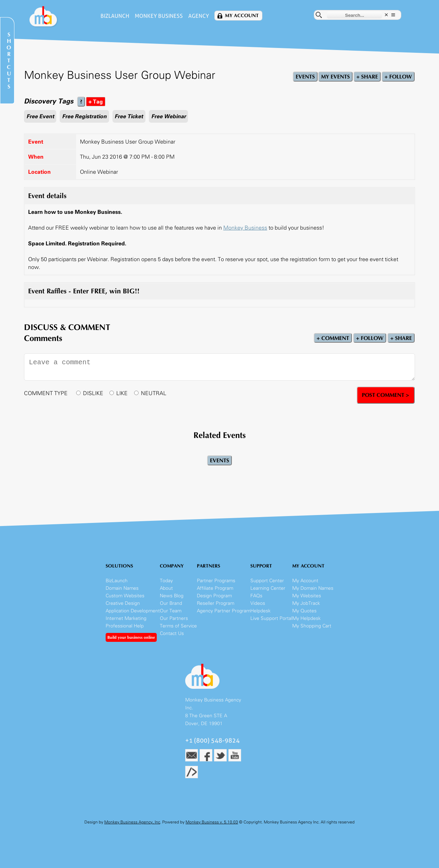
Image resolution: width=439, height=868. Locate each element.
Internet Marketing (126, 618)
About (166, 588)
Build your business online (131, 637)
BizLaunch (115, 16)
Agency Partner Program (224, 611)
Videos (258, 603)
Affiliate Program (215, 588)
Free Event (40, 116)
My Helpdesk (306, 618)
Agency (199, 16)
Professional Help (125, 626)
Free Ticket (129, 116)
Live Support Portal (271, 618)
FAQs (256, 596)
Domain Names (122, 588)
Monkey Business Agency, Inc (132, 822)
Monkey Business (159, 16)
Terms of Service (178, 626)
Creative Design (123, 603)
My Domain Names (313, 588)
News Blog (172, 596)
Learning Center (268, 588)
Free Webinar (169, 116)
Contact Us (172, 633)
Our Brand (171, 603)
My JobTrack (306, 603)
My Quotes (304, 611)
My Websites (307, 596)
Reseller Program (216, 603)
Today (166, 581)
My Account (242, 16)
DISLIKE (93, 393)
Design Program (214, 596)
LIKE (122, 393)
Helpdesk (260, 611)
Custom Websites (125, 596)
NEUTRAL (154, 393)
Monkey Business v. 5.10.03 (212, 822)
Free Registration (84, 116)
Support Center (267, 581)
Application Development (133, 611)
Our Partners (174, 618)
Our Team (171, 611)
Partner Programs (216, 581)
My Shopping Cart (312, 626)
